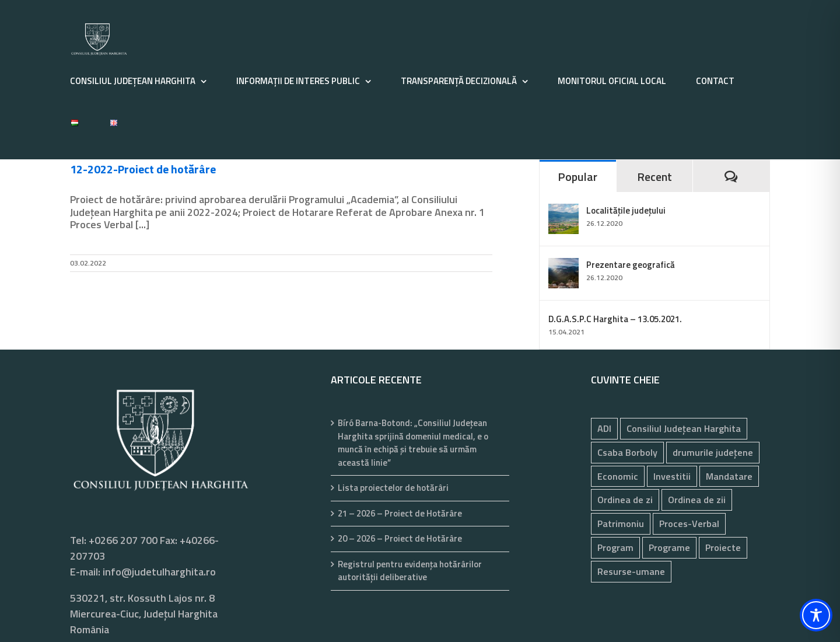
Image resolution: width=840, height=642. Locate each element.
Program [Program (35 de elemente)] (615, 547)
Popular (577, 177)
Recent (654, 177)
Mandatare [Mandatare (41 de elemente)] (729, 476)
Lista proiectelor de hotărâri (393, 488)
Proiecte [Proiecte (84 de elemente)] (723, 547)
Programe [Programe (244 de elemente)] (669, 547)
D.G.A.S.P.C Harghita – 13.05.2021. (615, 319)
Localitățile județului (626, 210)
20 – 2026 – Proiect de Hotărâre (400, 539)
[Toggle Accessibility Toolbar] (816, 615)
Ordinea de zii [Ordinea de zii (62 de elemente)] (697, 500)
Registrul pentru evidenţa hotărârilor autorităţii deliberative (410, 571)
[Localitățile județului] (563, 212)
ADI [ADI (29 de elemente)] (604, 428)
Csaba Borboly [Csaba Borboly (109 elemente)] (627, 452)
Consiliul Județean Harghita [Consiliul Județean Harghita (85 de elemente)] (684, 428)
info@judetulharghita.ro (159, 572)
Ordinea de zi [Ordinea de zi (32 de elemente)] (625, 500)
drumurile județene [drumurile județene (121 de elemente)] (713, 452)
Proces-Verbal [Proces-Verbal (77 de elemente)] (689, 524)
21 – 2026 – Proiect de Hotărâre (400, 514)
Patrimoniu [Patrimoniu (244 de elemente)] (621, 524)
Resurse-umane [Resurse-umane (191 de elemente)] (631, 571)
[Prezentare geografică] (563, 266)
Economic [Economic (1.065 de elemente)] (618, 476)
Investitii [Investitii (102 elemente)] (672, 476)
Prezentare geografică (631, 265)
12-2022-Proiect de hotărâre (143, 169)
